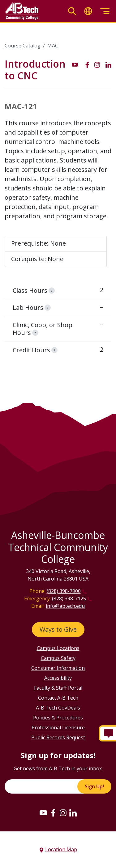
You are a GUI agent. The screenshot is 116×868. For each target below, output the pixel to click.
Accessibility (58, 678)
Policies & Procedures (58, 718)
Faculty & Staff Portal (58, 688)
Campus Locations (58, 648)
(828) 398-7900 (64, 591)
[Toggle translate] (88, 11)
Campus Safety (58, 658)
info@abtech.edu (65, 606)
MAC (53, 46)
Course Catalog (23, 46)
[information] (52, 291)
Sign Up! (94, 786)
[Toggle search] (72, 11)
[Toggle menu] (105, 11)
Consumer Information (58, 668)
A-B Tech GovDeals (58, 708)
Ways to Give (58, 629)
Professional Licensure (58, 728)
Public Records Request (58, 737)
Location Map (61, 849)
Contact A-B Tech (58, 698)
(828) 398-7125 (69, 599)
